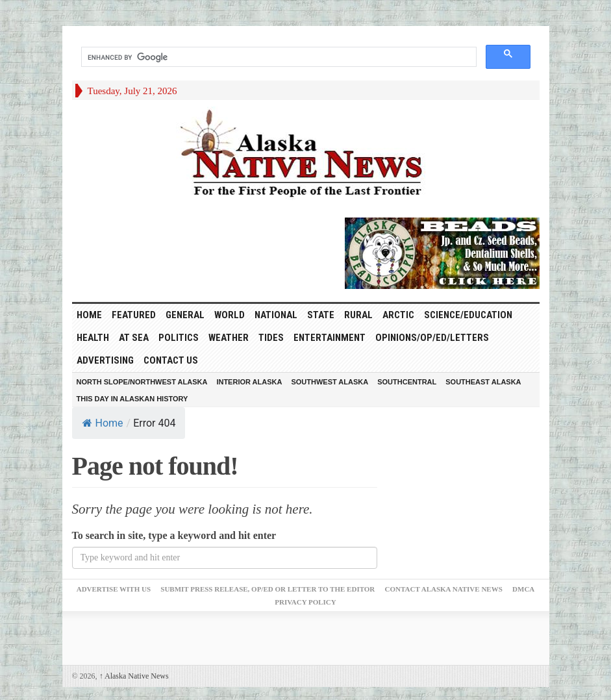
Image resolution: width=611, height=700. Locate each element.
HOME (89, 315)
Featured (134, 315)
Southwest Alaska (330, 382)
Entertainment (330, 338)
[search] (278, 57)
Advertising (105, 360)
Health (93, 338)
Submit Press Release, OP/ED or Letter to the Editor (268, 589)
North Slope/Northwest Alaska (142, 382)
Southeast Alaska (483, 382)
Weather (229, 338)
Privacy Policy (305, 602)
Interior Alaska (249, 382)
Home (103, 423)
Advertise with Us (114, 589)
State (321, 315)
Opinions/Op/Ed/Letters (432, 338)
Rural (358, 315)
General (185, 315)
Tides (271, 338)
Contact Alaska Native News (444, 589)
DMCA (523, 589)
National (276, 315)
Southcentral (407, 382)
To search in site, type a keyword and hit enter (174, 535)
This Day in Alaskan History (132, 399)
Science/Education (468, 315)
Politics (179, 338)
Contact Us (171, 360)
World (230, 315)
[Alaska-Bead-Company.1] (442, 252)
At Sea (134, 338)
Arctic (398, 315)
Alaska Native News (134, 676)
